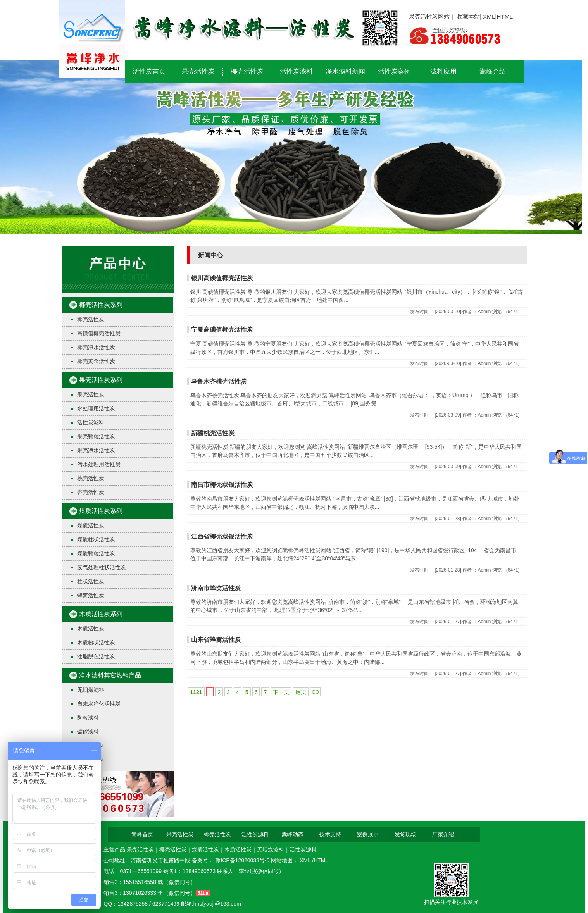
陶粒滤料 (88, 718)
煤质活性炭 (91, 525)
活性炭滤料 (296, 71)
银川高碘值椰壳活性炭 (222, 278)
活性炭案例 (394, 71)
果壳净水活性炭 (96, 450)
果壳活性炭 (198, 71)
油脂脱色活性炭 (96, 656)
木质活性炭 (91, 629)
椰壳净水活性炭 (96, 347)
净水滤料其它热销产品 (110, 675)
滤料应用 (443, 71)
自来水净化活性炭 (99, 704)
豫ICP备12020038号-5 (243, 860)
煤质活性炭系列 (101, 511)
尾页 (301, 692)
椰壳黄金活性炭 (96, 361)
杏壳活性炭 (91, 492)
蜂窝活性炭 (91, 595)
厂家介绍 (443, 834)
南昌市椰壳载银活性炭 (222, 485)
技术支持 (330, 834)
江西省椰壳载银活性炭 (222, 537)
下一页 (281, 692)
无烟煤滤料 (91, 690)
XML (489, 16)
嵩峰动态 (293, 834)
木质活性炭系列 (101, 614)
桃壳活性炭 (91, 478)
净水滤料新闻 (345, 71)
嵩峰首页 (142, 834)
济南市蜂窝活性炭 (216, 588)
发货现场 (405, 834)
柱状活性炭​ (91, 581)
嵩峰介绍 (493, 71)
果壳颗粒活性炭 (96, 436)
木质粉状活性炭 (96, 643)
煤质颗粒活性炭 (96, 553)
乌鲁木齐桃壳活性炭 (219, 382)
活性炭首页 (149, 71)
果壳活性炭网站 (429, 16)
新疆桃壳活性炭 (213, 433)
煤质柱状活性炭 (96, 539)
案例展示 (368, 834)
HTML (505, 16)
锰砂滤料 (88, 732)
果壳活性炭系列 (101, 380)
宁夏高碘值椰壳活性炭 (222, 330)
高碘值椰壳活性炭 (99, 333)
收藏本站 (468, 16)
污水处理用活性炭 (99, 464)
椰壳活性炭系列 (101, 305)
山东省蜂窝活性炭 (216, 640)
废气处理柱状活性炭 (102, 567)
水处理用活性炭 (96, 408)
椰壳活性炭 (247, 71)
